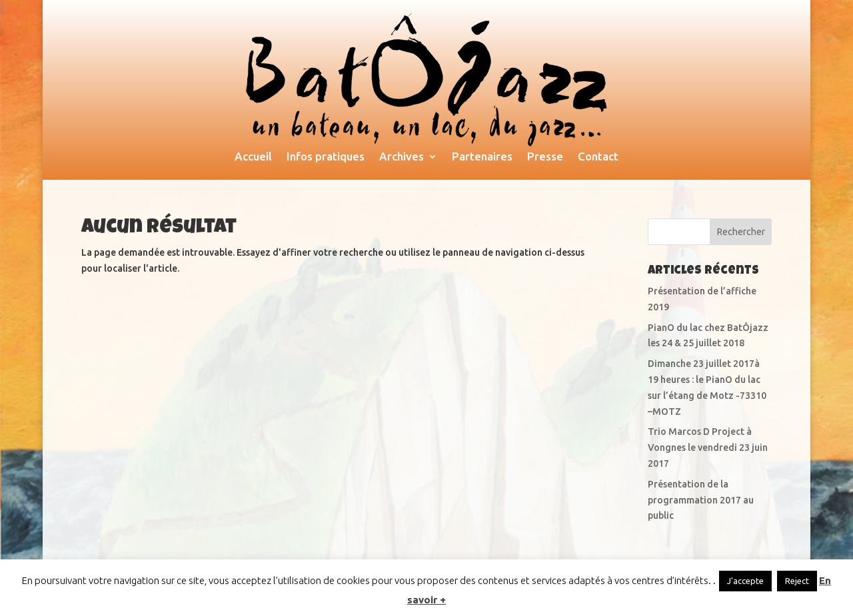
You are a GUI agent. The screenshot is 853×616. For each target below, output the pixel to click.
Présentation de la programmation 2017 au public (701, 500)
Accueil (253, 157)
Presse (545, 157)
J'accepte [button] (745, 581)
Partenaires (482, 157)
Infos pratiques (326, 157)
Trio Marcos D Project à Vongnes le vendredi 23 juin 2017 (708, 448)
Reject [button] (797, 581)
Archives (402, 157)
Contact (598, 157)
